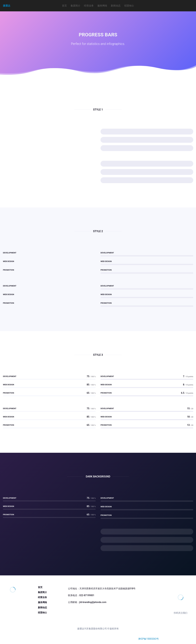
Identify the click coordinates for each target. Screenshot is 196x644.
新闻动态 (116, 6)
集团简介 (75, 6)
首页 (64, 6)
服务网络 (102, 6)
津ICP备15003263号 (148, 639)
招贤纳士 (129, 6)
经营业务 (89, 6)
